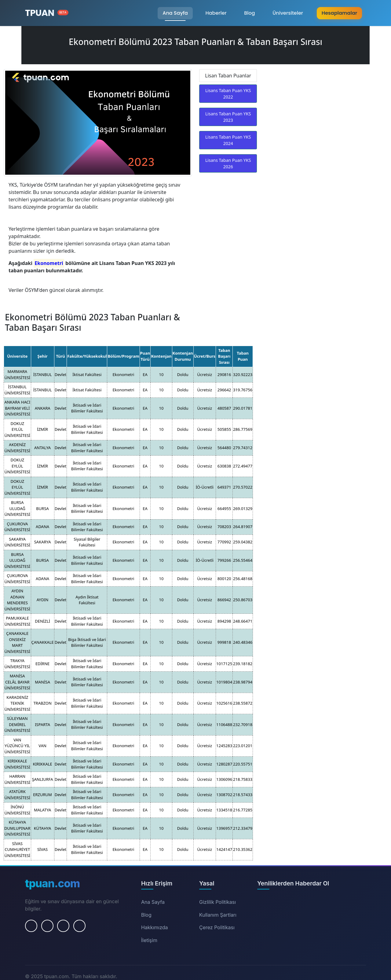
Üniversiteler (288, 13)
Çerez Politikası (217, 927)
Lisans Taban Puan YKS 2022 (228, 94)
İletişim (149, 940)
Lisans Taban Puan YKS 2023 (228, 117)
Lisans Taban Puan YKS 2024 (228, 140)
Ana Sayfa (175, 13)
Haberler (216, 13)
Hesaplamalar (339, 13)
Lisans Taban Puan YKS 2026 (228, 163)
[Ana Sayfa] (47, 13)
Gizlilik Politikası (217, 902)
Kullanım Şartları (218, 915)
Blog (249, 13)
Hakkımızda (155, 927)
